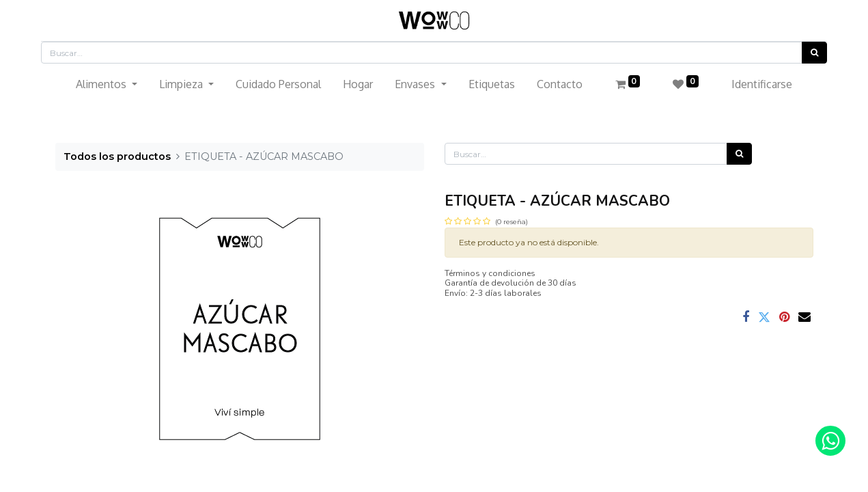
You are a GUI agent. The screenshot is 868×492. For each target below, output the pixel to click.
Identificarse (762, 84)
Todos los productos (117, 156)
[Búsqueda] (814, 53)
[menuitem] (278, 84)
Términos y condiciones (490, 273)
